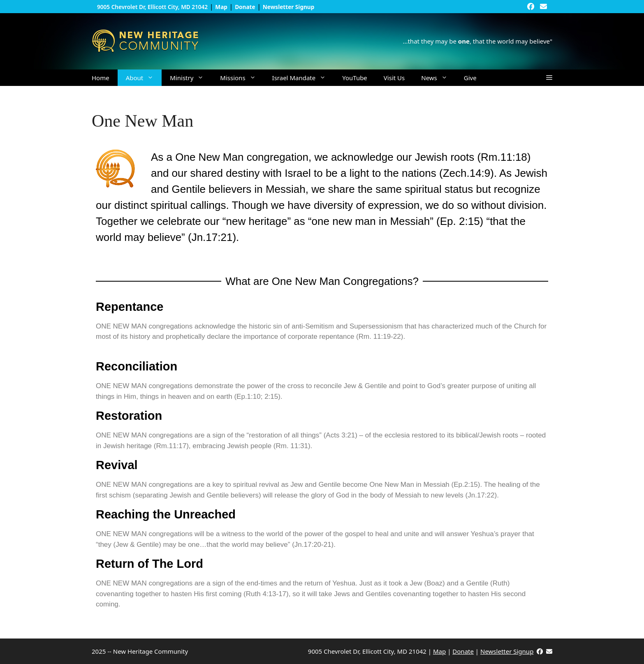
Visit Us (394, 78)
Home (101, 78)
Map (439, 651)
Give (470, 78)
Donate (463, 651)
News (438, 78)
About (144, 78)
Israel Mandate (303, 78)
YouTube (355, 78)
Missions (242, 78)
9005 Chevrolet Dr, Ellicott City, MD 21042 (152, 7)
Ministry (191, 78)
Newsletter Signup (507, 651)
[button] (549, 78)
